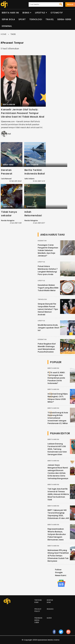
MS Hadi (8, 134)
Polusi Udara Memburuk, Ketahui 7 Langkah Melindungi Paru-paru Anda (48, 270)
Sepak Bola (8, 19)
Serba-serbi (64, 19)
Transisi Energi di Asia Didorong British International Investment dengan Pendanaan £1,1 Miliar (58, 418)
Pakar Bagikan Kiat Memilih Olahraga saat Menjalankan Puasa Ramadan (47, 348)
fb (54, 633)
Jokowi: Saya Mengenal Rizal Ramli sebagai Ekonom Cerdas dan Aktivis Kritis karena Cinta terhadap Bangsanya (58, 472)
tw (61, 633)
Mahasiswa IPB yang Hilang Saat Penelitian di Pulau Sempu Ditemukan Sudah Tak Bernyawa (58, 556)
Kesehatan (42, 241)
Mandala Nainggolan (8, 221)
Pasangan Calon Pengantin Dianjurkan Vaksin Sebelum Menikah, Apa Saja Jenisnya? (48, 250)
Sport (22, 19)
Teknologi (36, 19)
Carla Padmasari (6, 179)
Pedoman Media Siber (38, 620)
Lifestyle (40, 13)
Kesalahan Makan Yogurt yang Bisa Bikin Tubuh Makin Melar (48, 288)
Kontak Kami (50, 601)
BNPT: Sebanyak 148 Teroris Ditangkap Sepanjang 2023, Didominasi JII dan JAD (58, 514)
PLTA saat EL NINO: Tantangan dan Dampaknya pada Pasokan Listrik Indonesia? (56, 378)
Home (4, 34)
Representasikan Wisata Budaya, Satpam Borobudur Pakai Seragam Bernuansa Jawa (57, 534)
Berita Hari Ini (10, 13)
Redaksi (50, 609)
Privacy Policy (38, 610)
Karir (49, 618)
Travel (50, 19)
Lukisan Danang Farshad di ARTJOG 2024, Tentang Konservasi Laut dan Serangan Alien (57, 449)
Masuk (70, 4)
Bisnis (26, 13)
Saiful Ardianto (29, 179)
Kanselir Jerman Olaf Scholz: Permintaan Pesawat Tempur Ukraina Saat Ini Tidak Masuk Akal (23, 113)
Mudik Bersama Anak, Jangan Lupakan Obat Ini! (48, 328)
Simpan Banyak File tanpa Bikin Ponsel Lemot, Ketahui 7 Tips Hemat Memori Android (48, 309)
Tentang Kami (38, 601)
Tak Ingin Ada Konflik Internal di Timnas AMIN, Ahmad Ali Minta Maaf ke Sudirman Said (58, 494)
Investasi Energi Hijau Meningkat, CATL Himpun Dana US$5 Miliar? (58, 398)
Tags (13, 34)
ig (68, 633)
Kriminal (7, 26)
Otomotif (57, 13)
